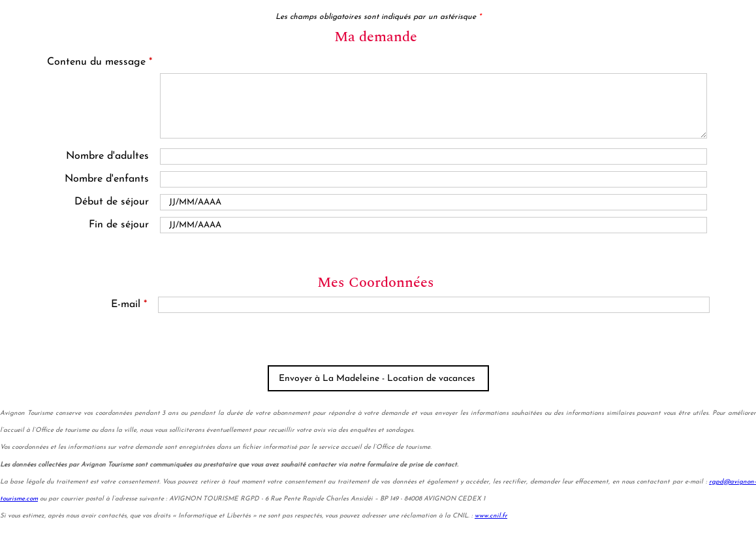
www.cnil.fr (491, 516)
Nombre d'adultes (107, 156)
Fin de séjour (119, 225)
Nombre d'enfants (107, 179)
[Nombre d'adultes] (433, 156)
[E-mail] (434, 305)
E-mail (129, 304)
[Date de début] (433, 202)
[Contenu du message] (434, 106)
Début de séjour (112, 202)
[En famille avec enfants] (433, 179)
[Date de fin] (433, 225)
